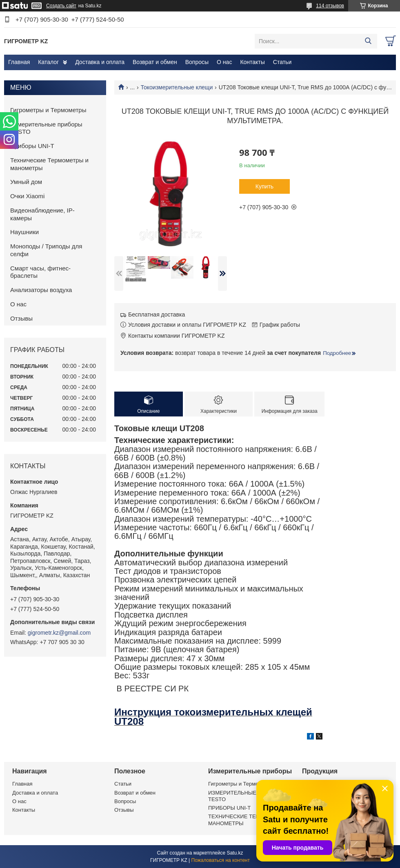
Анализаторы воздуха (41, 290)
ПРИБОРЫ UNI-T (229, 808)
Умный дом (26, 182)
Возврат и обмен (155, 62)
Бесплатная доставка (157, 314)
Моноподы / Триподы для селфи (46, 250)
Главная (19, 62)
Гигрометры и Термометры (48, 110)
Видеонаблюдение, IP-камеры (42, 214)
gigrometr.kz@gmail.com (59, 633)
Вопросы (197, 62)
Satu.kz (235, 853)
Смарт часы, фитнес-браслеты (40, 272)
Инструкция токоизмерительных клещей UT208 (213, 717)
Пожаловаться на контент (221, 860)
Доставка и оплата (100, 62)
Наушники (24, 232)
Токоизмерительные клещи (177, 87)
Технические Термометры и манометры (49, 164)
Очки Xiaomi (27, 196)
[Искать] (368, 41)
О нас (224, 62)
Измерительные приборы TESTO (46, 128)
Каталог (48, 62)
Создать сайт (61, 6)
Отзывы (21, 318)
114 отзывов (330, 6)
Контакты (252, 62)
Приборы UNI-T (32, 146)
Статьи (282, 62)
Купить (264, 186)
